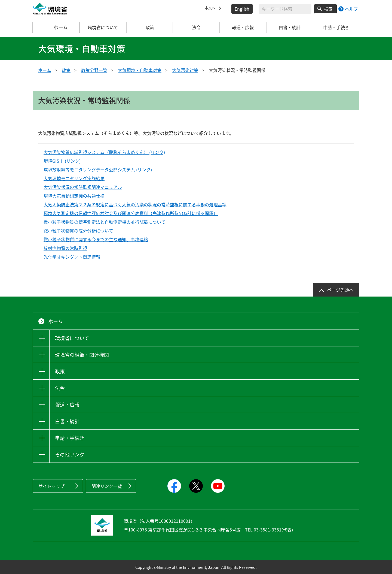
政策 (66, 70)
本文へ (211, 9)
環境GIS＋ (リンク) (62, 161)
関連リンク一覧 (107, 486)
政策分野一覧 (94, 70)
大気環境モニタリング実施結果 (74, 178)
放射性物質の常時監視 (65, 248)
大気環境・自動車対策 (140, 70)
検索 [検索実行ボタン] (328, 9)
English (242, 9)
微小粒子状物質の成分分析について (78, 231)
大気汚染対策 (185, 70)
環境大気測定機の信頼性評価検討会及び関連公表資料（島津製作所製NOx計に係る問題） (131, 213)
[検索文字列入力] (285, 9)
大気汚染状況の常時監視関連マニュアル (83, 187)
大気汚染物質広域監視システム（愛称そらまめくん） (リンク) (104, 152)
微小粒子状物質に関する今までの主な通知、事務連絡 (96, 239)
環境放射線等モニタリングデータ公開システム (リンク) (98, 170)
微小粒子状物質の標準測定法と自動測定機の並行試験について (105, 222)
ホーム (56, 27)
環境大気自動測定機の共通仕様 (74, 196)
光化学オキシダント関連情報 (72, 257)
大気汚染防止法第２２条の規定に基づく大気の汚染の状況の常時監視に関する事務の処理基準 (135, 204)
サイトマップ (51, 486)
